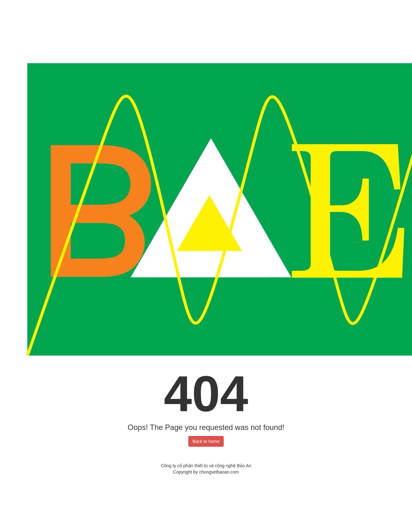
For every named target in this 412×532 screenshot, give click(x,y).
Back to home (206, 441)
